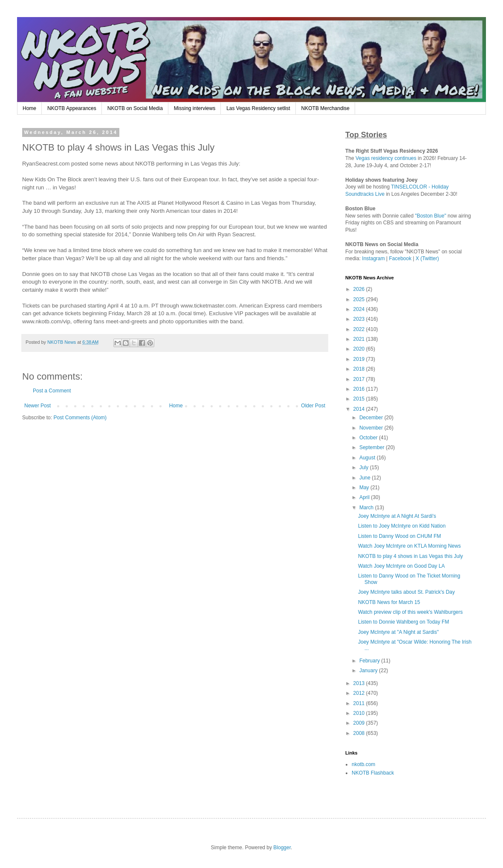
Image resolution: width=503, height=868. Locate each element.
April (365, 497)
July (365, 467)
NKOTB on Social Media (135, 108)
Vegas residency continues (386, 158)
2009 (360, 723)
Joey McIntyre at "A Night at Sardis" (398, 632)
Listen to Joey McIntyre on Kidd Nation (402, 526)
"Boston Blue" (430, 216)
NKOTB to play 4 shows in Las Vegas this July (410, 556)
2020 (360, 349)
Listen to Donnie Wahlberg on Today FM (403, 622)
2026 (360, 289)
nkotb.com (363, 764)
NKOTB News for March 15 (389, 602)
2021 (360, 339)
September (373, 447)
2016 (360, 389)
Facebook (400, 258)
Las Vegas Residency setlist (258, 108)
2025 (360, 299)
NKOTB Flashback (373, 773)
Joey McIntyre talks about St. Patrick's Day (406, 592)
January (369, 671)
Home (29, 108)
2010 (360, 713)
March (367, 508)
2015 (360, 399)
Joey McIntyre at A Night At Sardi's (397, 516)
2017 (360, 379)
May (365, 488)
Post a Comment (52, 391)
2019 (360, 359)
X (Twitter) (427, 258)
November (372, 428)
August (368, 458)
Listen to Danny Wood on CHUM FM (400, 536)
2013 (360, 683)
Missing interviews (195, 108)
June (366, 478)
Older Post (313, 406)
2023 (360, 319)
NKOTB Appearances (72, 108)
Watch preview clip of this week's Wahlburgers (410, 612)
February (370, 661)
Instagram (373, 258)
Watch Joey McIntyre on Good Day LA (402, 566)
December (372, 418)
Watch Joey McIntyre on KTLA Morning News (409, 546)
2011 (360, 703)
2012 (360, 693)
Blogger (282, 848)
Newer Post (38, 406)
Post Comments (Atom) (80, 418)
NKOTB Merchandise (325, 108)
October (369, 438)
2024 (360, 309)
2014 (360, 409)
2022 (360, 329)
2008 (360, 733)
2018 (360, 369)
